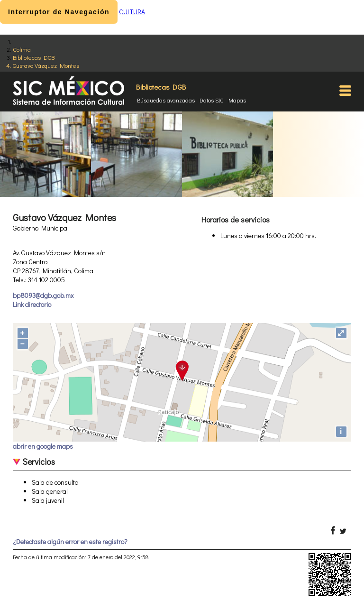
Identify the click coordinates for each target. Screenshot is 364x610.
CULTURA (132, 12)
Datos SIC (212, 100)
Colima (22, 49)
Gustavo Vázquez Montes (46, 65)
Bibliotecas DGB (34, 57)
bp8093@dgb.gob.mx (43, 295)
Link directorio (32, 304)
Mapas (237, 100)
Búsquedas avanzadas (166, 100)
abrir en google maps (43, 446)
